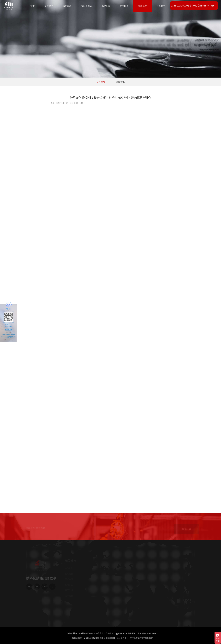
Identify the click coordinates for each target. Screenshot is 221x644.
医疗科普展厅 (136, 638)
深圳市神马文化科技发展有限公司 (87, 638)
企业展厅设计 (109, 638)
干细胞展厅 (148, 638)
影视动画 (106, 6)
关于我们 (49, 6)
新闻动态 (142, 6)
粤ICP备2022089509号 (148, 633)
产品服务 (124, 6)
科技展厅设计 (122, 638)
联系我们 (161, 6)
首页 (33, 6)
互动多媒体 (86, 6)
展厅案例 (67, 6)
